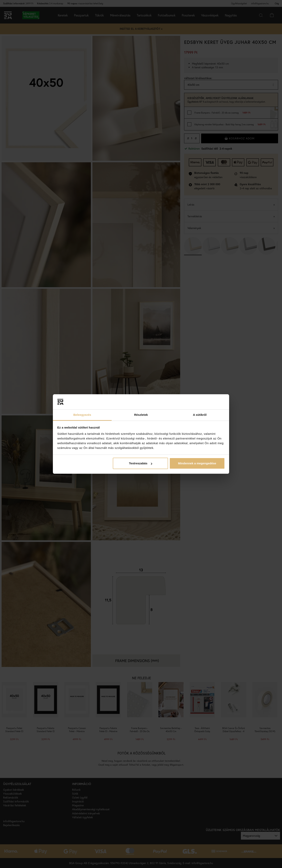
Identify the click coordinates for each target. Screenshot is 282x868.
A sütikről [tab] (200, 415)
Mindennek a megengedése (197, 463)
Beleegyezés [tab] (82, 415)
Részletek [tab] (141, 415)
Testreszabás (141, 463)
